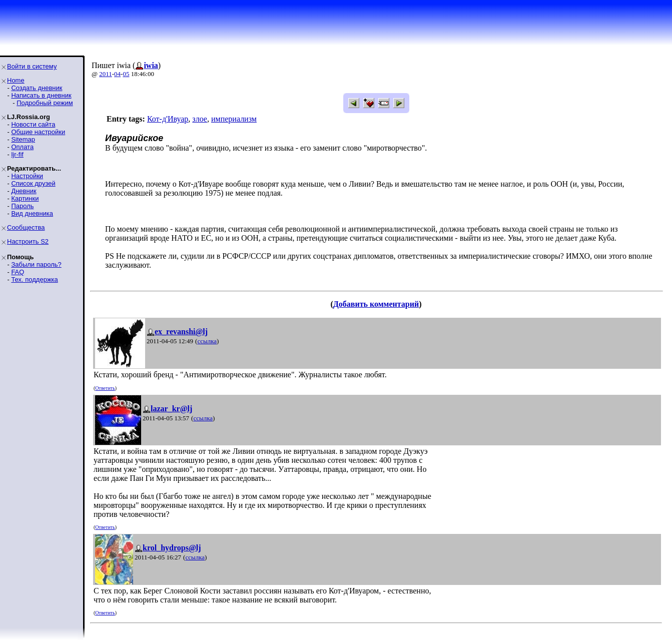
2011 (106, 74)
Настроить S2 (28, 241)
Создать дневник (37, 88)
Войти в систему (32, 66)
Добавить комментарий (376, 304)
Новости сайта (33, 124)
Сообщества (26, 227)
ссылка (207, 341)
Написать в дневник (41, 95)
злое (200, 119)
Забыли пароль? (36, 264)
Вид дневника (32, 213)
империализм (234, 119)
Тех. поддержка (34, 279)
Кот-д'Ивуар (168, 119)
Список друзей (33, 183)
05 (126, 74)
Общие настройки (38, 132)
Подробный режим (45, 103)
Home (16, 80)
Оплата (22, 147)
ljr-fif (17, 154)
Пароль (22, 206)
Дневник (24, 191)
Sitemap (23, 139)
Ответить (105, 388)
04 (117, 74)
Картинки (25, 198)
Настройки (27, 176)
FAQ (18, 272)
